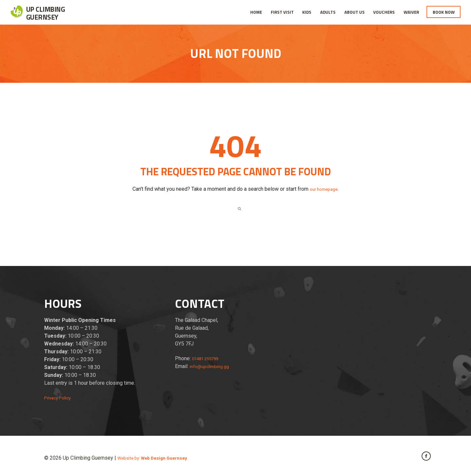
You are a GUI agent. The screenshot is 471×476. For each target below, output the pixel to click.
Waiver (411, 12)
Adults (328, 12)
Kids (307, 12)
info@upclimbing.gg (212, 368)
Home (256, 12)
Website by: (159, 460)
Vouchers (384, 12)
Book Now (444, 12)
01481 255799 (209, 360)
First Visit (282, 12)
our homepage (324, 189)
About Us (355, 12)
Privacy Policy (61, 400)
